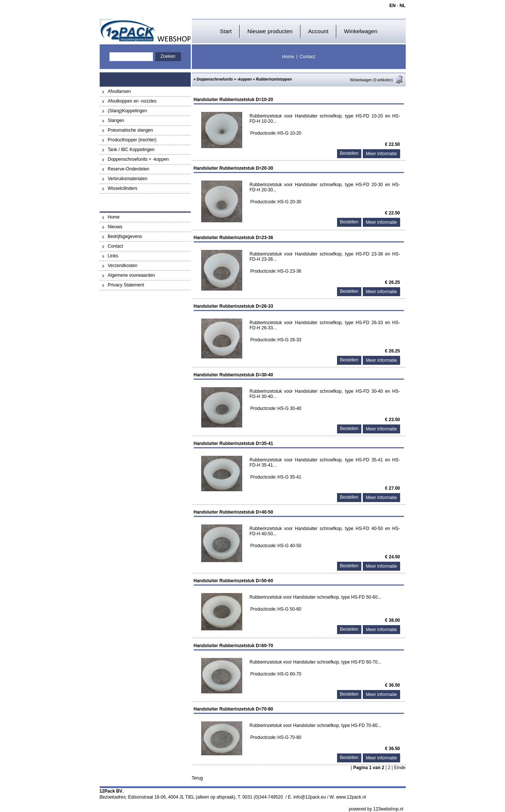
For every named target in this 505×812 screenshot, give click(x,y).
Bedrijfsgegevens (125, 236)
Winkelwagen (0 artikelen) (377, 80)
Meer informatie (381, 154)
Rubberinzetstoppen (274, 79)
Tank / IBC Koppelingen (131, 150)
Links (113, 256)
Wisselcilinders (123, 188)
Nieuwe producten (270, 31)
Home (288, 57)
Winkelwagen (361, 31)
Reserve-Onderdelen (129, 169)
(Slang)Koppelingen (127, 111)
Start (226, 31)
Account (318, 31)
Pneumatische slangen (130, 130)
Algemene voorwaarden (132, 275)
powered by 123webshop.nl (376, 809)
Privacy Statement (126, 285)
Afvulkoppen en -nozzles (132, 101)
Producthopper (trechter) (132, 140)
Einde (400, 768)
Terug (197, 778)
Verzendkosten (123, 266)
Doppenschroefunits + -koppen (138, 159)
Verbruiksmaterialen (128, 179)
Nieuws (115, 227)
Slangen (116, 120)
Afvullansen (119, 91)
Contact (307, 57)
